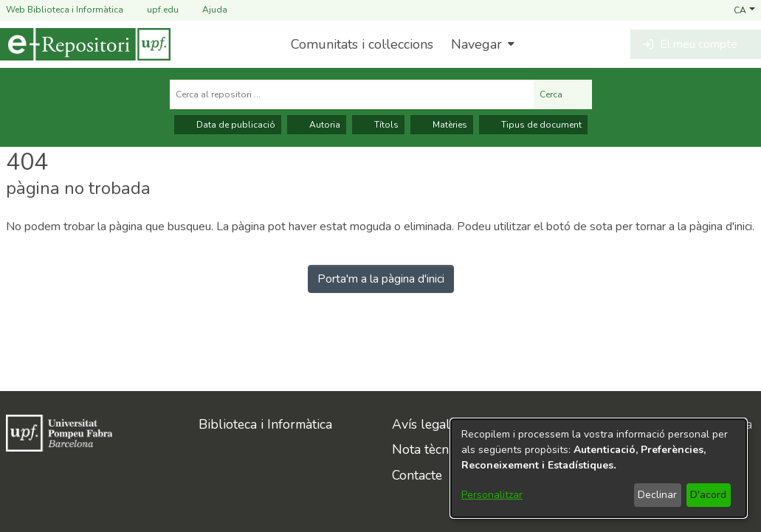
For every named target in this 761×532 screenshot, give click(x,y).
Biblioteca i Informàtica (265, 424)
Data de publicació (228, 125)
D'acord (708, 495)
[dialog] (599, 468)
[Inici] (85, 44)
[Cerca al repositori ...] (352, 94)
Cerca (563, 94)
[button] (744, 10)
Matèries (442, 125)
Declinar (657, 495)
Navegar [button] (476, 44)
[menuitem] (481, 44)
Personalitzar (492, 495)
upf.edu (154, 10)
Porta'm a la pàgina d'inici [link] (381, 279)
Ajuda (206, 10)
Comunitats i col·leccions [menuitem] (362, 44)
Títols (378, 125)
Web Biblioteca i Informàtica (65, 10)
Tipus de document (533, 125)
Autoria (317, 125)
